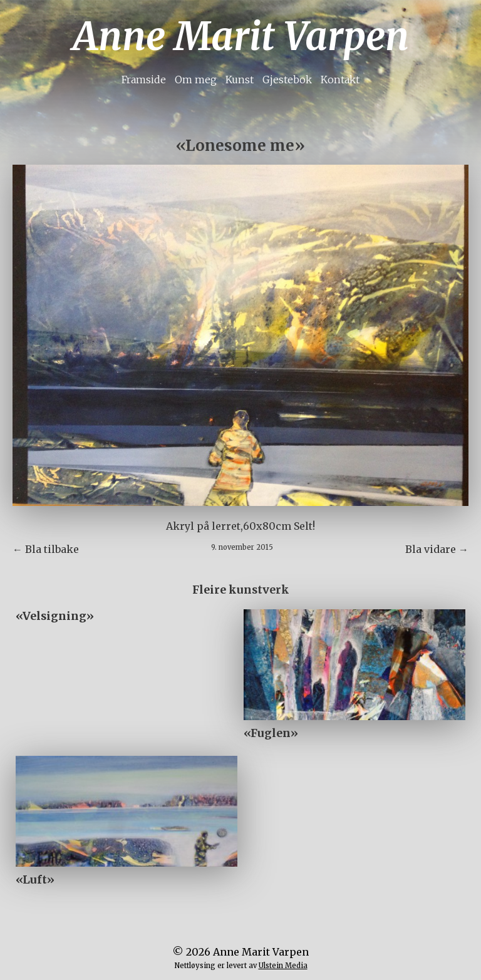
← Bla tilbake (46, 549)
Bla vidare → (437, 549)
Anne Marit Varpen (241, 37)
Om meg (196, 80)
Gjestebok (287, 80)
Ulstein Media (283, 966)
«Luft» (35, 880)
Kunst (240, 80)
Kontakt (340, 80)
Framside (144, 80)
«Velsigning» (55, 616)
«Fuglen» (271, 733)
